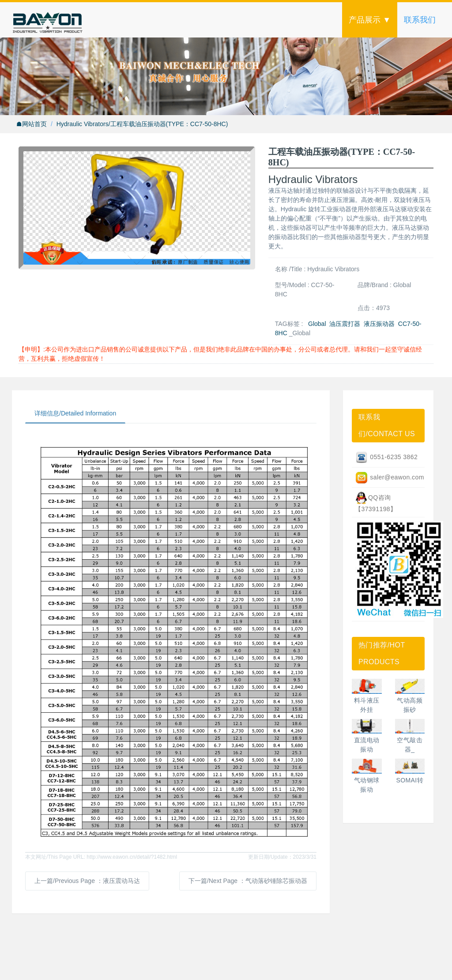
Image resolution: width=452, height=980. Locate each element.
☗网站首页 (32, 124)
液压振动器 (379, 324)
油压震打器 (345, 324)
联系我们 (420, 20)
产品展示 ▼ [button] (370, 20)
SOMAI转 (410, 780)
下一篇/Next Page (248, 881)
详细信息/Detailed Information (75, 413)
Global (317, 324)
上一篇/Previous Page (87, 881)
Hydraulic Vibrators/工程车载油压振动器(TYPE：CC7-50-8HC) (142, 124)
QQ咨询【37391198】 (376, 502)
